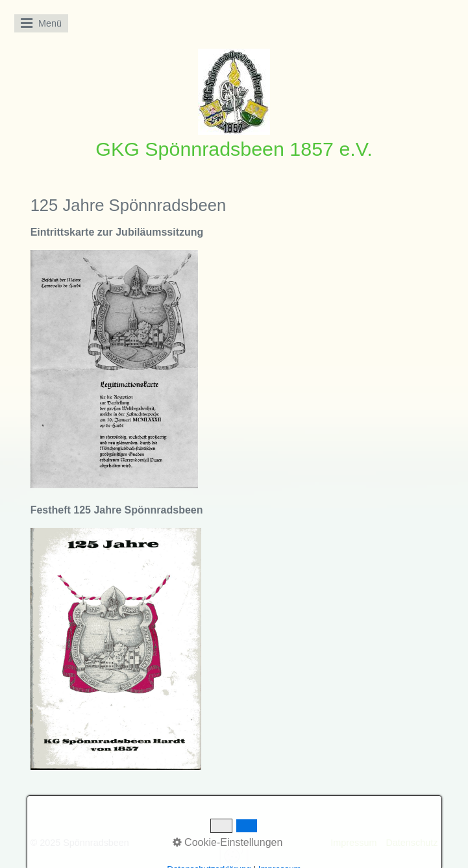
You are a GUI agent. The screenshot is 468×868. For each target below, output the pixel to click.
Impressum (353, 843)
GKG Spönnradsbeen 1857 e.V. (234, 149)
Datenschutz (412, 843)
